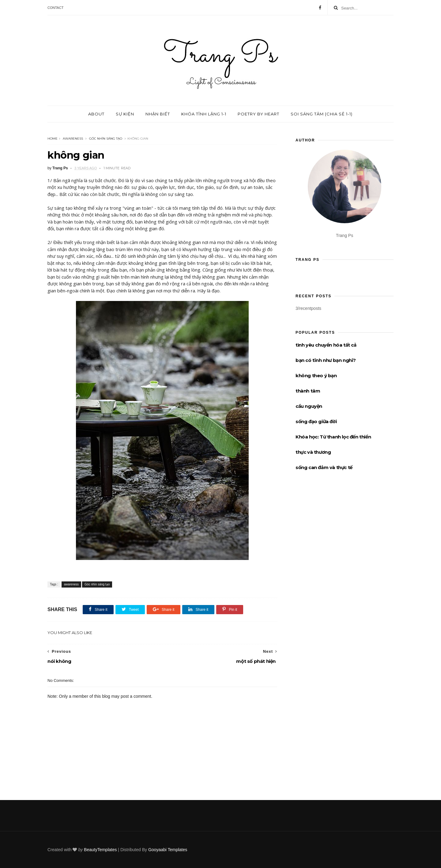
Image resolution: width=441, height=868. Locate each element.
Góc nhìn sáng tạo (106, 139)
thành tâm (308, 391)
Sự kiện (125, 114)
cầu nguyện (309, 406)
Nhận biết (158, 114)
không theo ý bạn (316, 376)
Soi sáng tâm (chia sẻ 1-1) (322, 114)
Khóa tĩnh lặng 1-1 (204, 114)
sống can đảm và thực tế (324, 467)
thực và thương (313, 452)
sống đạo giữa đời (316, 421)
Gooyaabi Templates (168, 850)
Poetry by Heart (258, 114)
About (96, 114)
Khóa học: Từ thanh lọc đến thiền (333, 437)
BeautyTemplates (100, 850)
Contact (55, 8)
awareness (73, 139)
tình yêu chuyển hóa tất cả (326, 345)
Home (53, 139)
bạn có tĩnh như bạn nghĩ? (326, 360)
